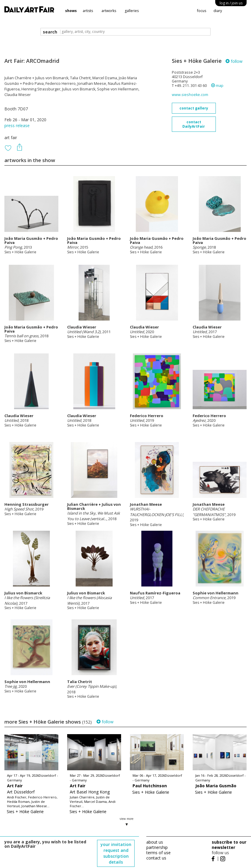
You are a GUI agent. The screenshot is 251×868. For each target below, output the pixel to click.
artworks (109, 11)
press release (17, 125)
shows (71, 11)
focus (202, 11)
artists (88, 11)
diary (218, 11)
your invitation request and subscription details (116, 853)
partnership (157, 847)
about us (155, 842)
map (217, 86)
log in (231, 3)
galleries (132, 11)
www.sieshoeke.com (190, 95)
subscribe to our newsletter (229, 845)
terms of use (158, 853)
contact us (156, 858)
